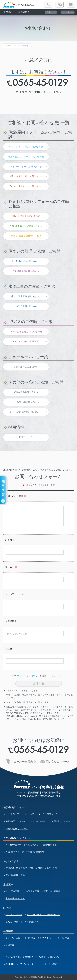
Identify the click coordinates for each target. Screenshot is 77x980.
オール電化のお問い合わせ (26, 402)
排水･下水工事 (12, 891)
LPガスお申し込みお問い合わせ (26, 332)
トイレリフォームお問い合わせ (26, 167)
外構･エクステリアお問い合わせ (26, 226)
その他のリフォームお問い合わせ (26, 186)
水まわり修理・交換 (47, 868)
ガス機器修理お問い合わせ (26, 271)
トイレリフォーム (39, 821)
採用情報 (10, 964)
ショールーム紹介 (14, 938)
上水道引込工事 (31, 891)
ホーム (9, 46)
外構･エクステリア (15, 852)
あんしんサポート (23, 922)
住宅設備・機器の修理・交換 (19, 868)
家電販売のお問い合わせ (26, 392)
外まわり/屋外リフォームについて (22, 845)
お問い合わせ (22, 46)
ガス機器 (25, 12)
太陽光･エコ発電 (36, 852)
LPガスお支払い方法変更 (26, 341)
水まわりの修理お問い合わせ (26, 261)
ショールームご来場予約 (26, 367)
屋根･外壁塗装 (50, 845)
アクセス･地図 (62, 938)
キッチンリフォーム (48, 814)
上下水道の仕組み (52, 891)
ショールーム (68, 12)
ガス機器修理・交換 (15, 875)
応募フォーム (26, 437)
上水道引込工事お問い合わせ (26, 306)
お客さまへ (45, 938)
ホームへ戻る (51, 964)
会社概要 (31, 938)
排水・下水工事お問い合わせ (26, 296)
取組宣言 (10, 945)
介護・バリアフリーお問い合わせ (26, 176)
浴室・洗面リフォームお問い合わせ (26, 157)
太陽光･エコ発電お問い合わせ (26, 236)
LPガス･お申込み (14, 915)
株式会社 (25, 5)
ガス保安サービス (43, 915)
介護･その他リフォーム (17, 829)
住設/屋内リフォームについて (20, 814)
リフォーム (51, 12)
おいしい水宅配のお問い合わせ (26, 412)
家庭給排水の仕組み (15, 899)
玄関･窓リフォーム (61, 821)
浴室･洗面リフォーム (16, 821)
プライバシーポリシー (28, 676)
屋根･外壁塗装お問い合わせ (26, 216)
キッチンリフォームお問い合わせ (26, 147)
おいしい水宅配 (13, 957)
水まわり (10, 12)
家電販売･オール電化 (35, 957)
